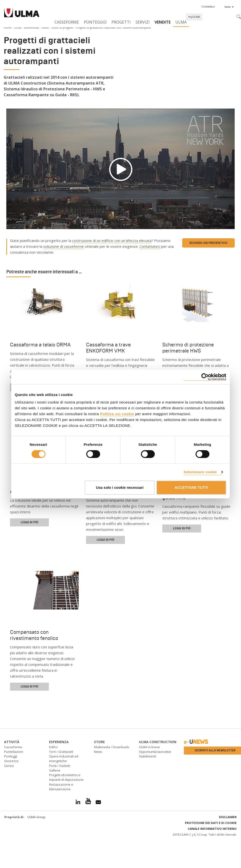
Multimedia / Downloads (112, 747)
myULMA (194, 17)
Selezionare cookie (200, 472)
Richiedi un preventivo (208, 243)
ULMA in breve (149, 747)
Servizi (143, 22)
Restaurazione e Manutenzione (61, 787)
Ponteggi (11, 756)
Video (45, 28)
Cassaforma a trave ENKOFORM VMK (108, 348)
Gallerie (55, 770)
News (98, 752)
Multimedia (31, 28)
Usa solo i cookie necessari (120, 487)
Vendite (163, 22)
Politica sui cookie (117, 414)
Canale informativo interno (212, 829)
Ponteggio (95, 22)
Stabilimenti (147, 756)
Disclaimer (228, 817)
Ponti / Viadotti (60, 766)
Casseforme (67, 22)
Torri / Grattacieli (61, 752)
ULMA (181, 22)
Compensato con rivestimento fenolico (34, 635)
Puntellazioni (14, 752)
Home (8, 28)
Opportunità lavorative (155, 752)
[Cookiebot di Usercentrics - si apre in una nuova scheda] (205, 377)
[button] (208, 7)
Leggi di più (29, 522)
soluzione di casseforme (64, 246)
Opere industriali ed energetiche (64, 759)
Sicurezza (11, 761)
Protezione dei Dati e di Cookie (211, 823)
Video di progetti (62, 28)
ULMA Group (36, 817)
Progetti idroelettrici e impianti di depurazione (66, 777)
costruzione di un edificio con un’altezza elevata (112, 241)
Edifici (53, 747)
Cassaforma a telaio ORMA (40, 345)
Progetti (121, 22)
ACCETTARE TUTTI (191, 487)
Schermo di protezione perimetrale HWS (188, 348)
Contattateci (150, 246)
